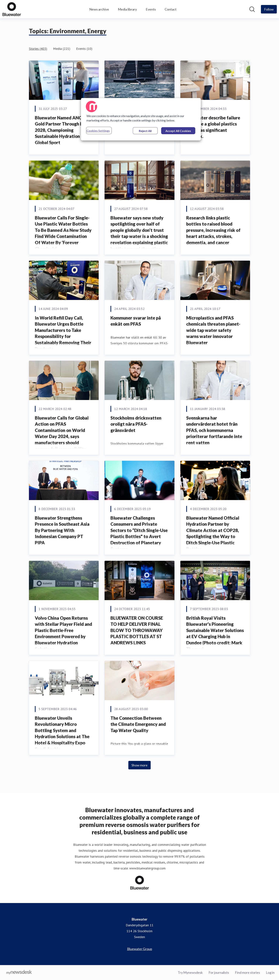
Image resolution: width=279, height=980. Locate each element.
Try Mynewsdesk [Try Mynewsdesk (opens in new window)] (190, 972)
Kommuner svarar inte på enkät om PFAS (136, 321)
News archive (99, 9)
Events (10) (84, 49)
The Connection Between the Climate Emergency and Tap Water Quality (138, 724)
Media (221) (62, 49)
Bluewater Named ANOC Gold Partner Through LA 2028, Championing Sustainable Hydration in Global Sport (60, 130)
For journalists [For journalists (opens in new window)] (219, 972)
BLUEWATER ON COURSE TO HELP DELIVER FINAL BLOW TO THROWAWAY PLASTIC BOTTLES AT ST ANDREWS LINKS (137, 630)
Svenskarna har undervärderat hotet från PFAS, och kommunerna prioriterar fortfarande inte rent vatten (214, 430)
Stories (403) (38, 49)
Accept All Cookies (178, 131)
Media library (127, 9)
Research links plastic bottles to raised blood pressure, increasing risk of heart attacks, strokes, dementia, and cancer (213, 230)
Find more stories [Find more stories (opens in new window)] (247, 972)
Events (151, 9)
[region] (141, 119)
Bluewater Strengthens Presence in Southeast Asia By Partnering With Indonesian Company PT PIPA (62, 530)
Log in (270, 972)
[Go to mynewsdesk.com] (19, 973)
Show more (139, 765)
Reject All (145, 131)
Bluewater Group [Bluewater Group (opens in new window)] (140, 949)
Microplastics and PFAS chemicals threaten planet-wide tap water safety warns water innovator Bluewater (213, 330)
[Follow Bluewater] (269, 9)
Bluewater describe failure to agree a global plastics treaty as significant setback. (213, 127)
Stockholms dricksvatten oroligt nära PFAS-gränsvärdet (136, 424)
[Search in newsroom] (252, 9)
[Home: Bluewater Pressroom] (12, 9)
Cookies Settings (98, 131)
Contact (171, 9)
